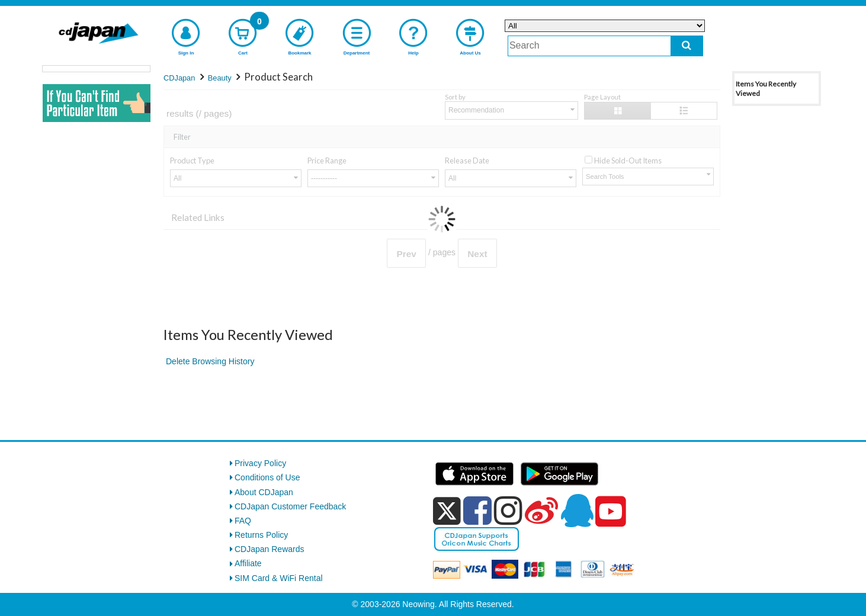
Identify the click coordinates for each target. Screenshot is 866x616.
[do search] (687, 46)
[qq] (577, 511)
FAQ (243, 521)
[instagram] (508, 511)
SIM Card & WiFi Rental (279, 578)
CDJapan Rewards (270, 549)
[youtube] (611, 512)
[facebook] (477, 511)
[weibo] (541, 511)
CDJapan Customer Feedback (290, 506)
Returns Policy (261, 535)
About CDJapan (264, 492)
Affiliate (248, 563)
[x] (447, 511)
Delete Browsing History (210, 361)
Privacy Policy (260, 463)
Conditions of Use (267, 477)
